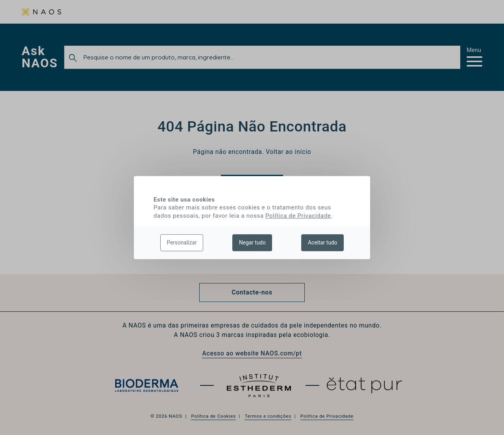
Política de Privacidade (298, 216)
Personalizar (182, 242)
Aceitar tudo (322, 242)
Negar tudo (252, 242)
